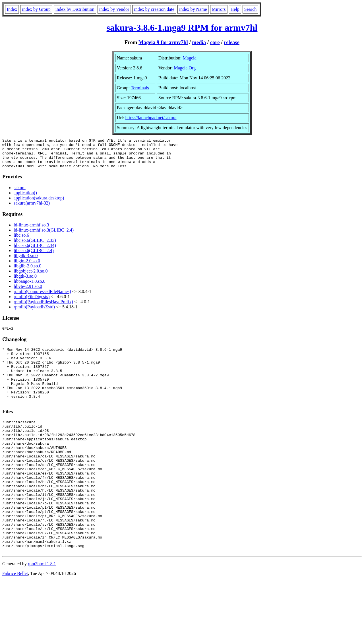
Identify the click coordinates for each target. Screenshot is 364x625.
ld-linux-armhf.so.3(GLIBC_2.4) (44, 236)
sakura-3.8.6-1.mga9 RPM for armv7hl (182, 28)
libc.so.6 (21, 241)
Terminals (140, 88)
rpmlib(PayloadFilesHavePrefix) (43, 308)
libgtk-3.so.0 (25, 282)
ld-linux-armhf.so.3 (31, 231)
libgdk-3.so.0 (26, 262)
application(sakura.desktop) (39, 204)
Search (251, 9)
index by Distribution (75, 9)
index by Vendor (114, 9)
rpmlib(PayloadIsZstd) (34, 313)
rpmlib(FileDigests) (32, 303)
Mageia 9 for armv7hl (163, 42)
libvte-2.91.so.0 (28, 292)
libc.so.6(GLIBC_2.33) (35, 246)
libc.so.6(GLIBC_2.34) (35, 251)
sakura (20, 194)
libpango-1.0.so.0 (30, 287)
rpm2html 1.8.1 (42, 608)
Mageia (190, 58)
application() (25, 199)
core (215, 42)
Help (235, 9)
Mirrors (219, 9)
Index (12, 9)
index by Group (36, 9)
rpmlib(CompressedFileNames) (42, 297)
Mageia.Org (185, 68)
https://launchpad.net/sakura (151, 118)
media (199, 42)
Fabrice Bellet (15, 618)
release (232, 42)
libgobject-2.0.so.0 (31, 277)
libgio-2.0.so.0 (27, 267)
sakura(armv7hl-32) (32, 209)
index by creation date (154, 9)
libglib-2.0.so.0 (27, 272)
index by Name (193, 9)
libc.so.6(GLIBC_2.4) (34, 256)
